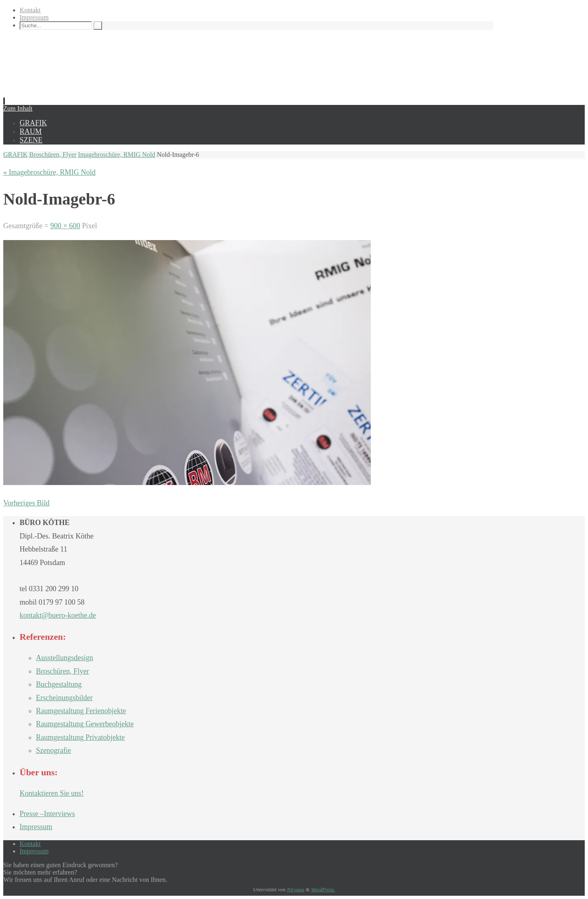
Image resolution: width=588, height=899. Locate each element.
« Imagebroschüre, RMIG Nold (49, 172)
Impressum (34, 17)
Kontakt (30, 10)
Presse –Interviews (47, 814)
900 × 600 (65, 226)
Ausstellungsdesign (65, 658)
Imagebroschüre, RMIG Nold (117, 155)
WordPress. (323, 889)
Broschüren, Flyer (53, 155)
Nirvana (295, 889)
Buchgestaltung (59, 684)
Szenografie (53, 750)
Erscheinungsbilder (64, 698)
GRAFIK (16, 155)
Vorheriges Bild (26, 503)
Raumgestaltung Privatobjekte (80, 737)
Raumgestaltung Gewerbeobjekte (85, 724)
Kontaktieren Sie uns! (52, 793)
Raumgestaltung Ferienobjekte (81, 711)
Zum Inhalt (18, 108)
